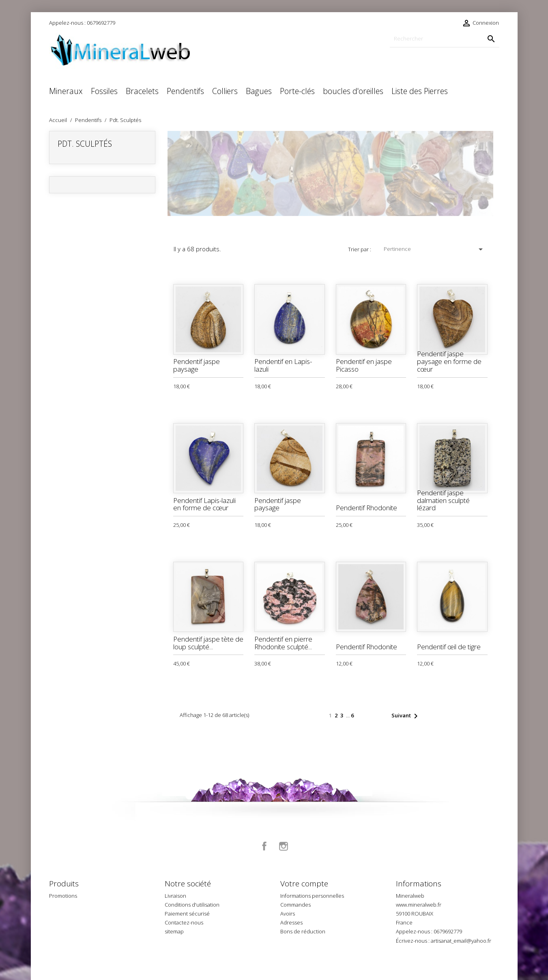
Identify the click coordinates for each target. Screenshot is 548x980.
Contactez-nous (184, 922)
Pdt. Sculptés (85, 144)
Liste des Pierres (420, 91)
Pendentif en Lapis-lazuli (283, 365)
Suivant (406, 716)
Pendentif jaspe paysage (197, 365)
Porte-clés (297, 91)
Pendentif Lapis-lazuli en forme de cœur (204, 504)
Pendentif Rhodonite (366, 508)
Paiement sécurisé (187, 914)
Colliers (225, 91)
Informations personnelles (312, 896)
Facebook (264, 846)
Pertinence (435, 249)
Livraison (175, 896)
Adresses (291, 922)
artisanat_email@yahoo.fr (461, 941)
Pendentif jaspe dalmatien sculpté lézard (443, 500)
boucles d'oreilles (353, 91)
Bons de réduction (303, 931)
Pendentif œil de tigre (449, 647)
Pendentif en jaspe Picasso (364, 365)
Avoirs (288, 914)
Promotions (63, 896)
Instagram (284, 846)
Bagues (259, 91)
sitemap (174, 931)
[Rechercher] (445, 39)
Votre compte (304, 884)
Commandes (295, 905)
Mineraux (66, 91)
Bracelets (142, 91)
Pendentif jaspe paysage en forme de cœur (449, 361)
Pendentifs (185, 91)
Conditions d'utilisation (192, 905)
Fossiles (104, 91)
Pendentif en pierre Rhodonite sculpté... (283, 643)
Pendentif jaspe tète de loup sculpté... (208, 643)
